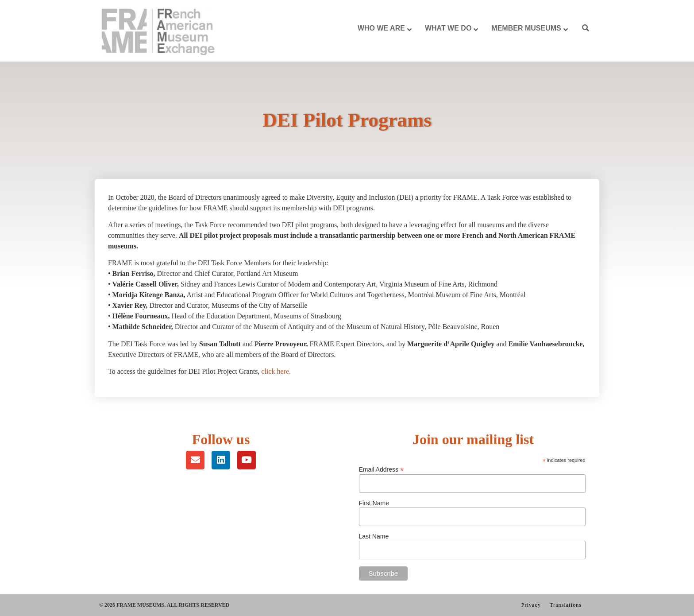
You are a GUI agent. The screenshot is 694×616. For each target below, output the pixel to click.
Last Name (374, 536)
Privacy (531, 605)
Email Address (382, 469)
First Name (374, 503)
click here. (276, 371)
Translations (566, 605)
